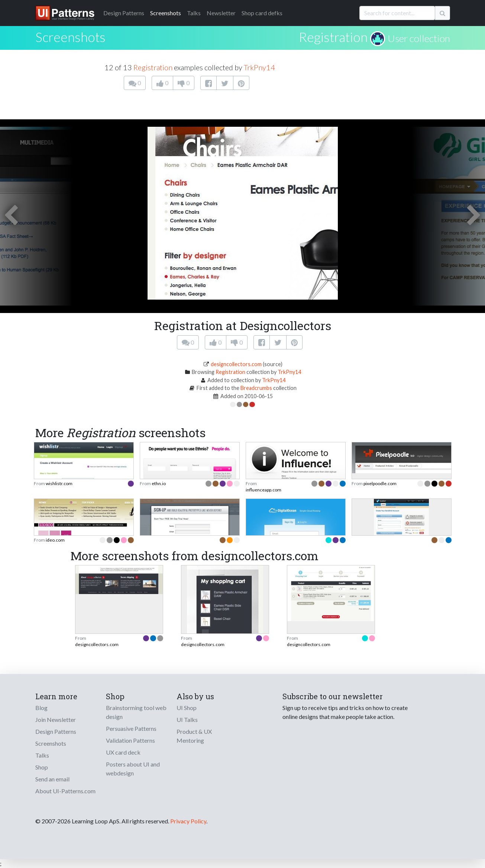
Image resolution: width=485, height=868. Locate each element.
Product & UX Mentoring (194, 736)
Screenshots (166, 13)
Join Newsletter (56, 719)
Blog (41, 708)
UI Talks (187, 719)
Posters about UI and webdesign (133, 769)
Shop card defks (262, 13)
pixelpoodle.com (380, 483)
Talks (194, 13)
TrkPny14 (259, 67)
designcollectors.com (236, 364)
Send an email (52, 779)
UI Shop (187, 708)
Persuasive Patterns (131, 728)
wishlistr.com (59, 483)
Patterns (124, 13)
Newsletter (221, 13)
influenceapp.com (263, 490)
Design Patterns (56, 731)
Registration (333, 37)
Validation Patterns (130, 740)
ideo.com (55, 540)
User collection (419, 38)
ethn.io (159, 483)
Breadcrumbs (256, 388)
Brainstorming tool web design (136, 712)
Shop (42, 767)
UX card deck (123, 752)
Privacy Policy (188, 821)
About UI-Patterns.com (65, 791)
